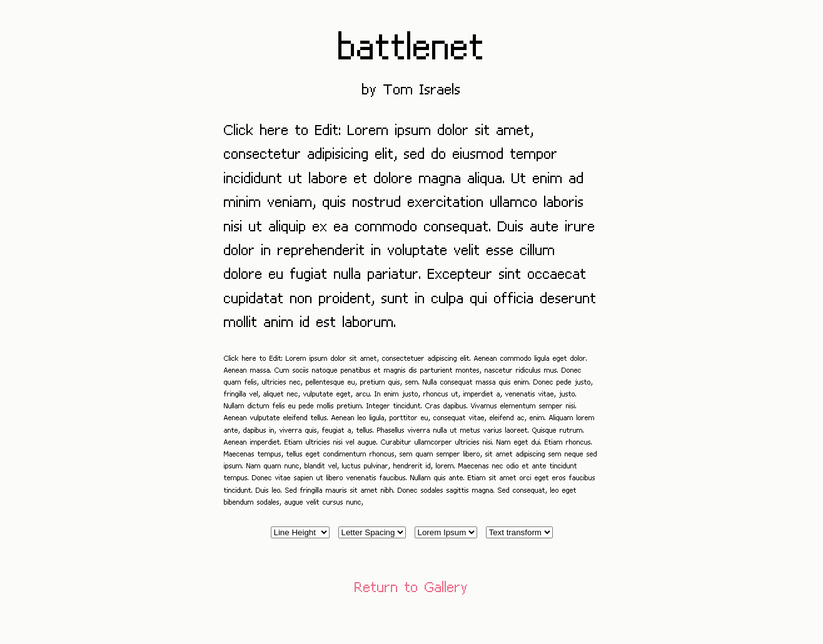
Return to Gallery (411, 586)
